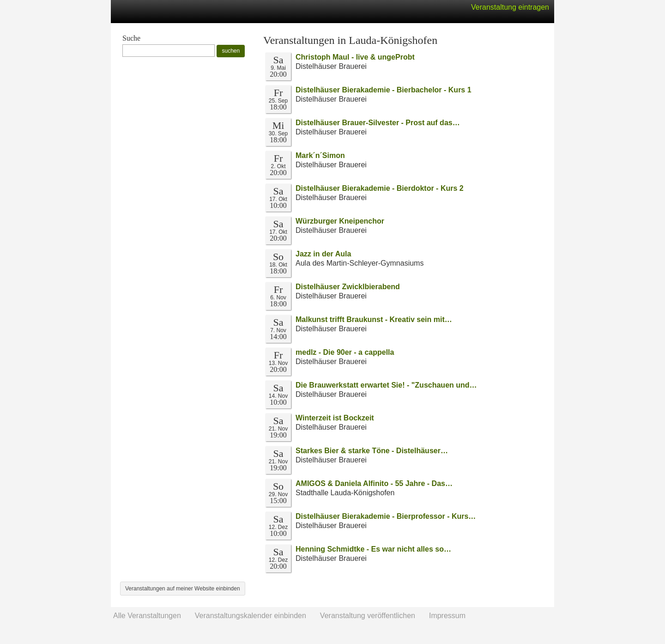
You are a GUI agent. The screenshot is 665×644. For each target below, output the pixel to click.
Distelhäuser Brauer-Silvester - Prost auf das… (378, 123)
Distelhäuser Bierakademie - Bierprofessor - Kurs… (386, 516)
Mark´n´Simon (320, 155)
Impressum (447, 616)
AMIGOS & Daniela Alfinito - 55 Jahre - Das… (374, 483)
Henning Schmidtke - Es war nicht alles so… (373, 549)
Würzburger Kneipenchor (340, 221)
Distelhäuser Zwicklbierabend (348, 287)
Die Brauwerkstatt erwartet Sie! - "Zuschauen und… (386, 385)
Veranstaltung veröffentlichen (368, 616)
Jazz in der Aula (323, 254)
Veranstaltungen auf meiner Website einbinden (183, 589)
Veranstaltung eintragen (510, 7)
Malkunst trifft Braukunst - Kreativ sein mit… (374, 319)
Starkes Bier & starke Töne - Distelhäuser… (372, 451)
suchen (231, 51)
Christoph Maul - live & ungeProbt (355, 57)
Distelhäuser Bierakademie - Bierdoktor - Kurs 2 (380, 188)
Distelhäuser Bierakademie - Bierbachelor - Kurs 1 (384, 90)
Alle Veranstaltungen (147, 616)
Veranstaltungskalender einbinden (251, 616)
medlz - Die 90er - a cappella (345, 352)
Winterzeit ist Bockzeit (335, 418)
